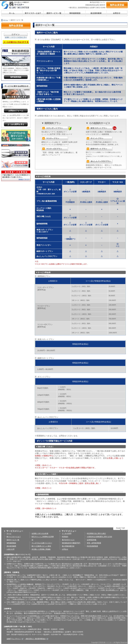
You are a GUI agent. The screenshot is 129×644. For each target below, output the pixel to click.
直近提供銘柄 (11, 546)
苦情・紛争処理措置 (94, 543)
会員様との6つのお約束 (40, 533)
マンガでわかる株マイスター (42, 543)
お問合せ (65, 549)
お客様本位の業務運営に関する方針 (100, 537)
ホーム (6, 20)
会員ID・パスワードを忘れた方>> (16, 37)
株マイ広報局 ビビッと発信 (41, 546)
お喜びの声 (11, 549)
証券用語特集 (92, 540)
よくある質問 (67, 533)
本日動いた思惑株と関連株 (41, 549)
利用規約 (65, 537)
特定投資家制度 (92, 546)
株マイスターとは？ (14, 537)
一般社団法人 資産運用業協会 (36, 639)
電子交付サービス (68, 540)
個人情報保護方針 (68, 546)
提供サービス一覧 (13, 540)
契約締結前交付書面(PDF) (71, 543)
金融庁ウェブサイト (15, 639)
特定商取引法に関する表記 (96, 533)
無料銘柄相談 (11, 543)
